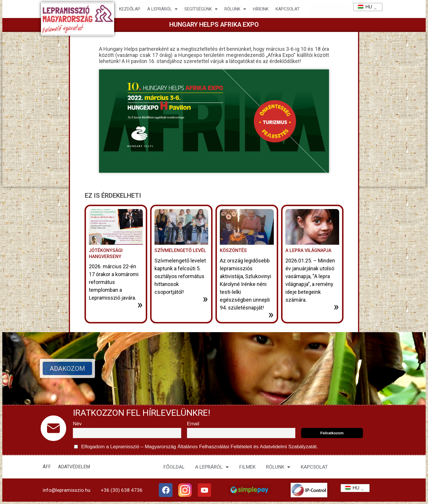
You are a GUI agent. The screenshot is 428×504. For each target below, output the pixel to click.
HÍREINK (261, 9)
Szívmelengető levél (180, 250)
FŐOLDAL (174, 467)
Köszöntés (233, 250)
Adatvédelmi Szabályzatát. (288, 447)
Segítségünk (201, 9)
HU (363, 7)
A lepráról (162, 9)
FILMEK (247, 467)
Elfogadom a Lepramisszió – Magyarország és (196, 447)
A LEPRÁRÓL (212, 467)
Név (77, 424)
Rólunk (235, 9)
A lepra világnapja (308, 250)
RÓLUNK (278, 467)
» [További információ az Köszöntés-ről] (271, 314)
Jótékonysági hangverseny (106, 253)
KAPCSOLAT (288, 9)
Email (193, 424)
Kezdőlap (130, 9)
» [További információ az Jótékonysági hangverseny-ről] (140, 305)
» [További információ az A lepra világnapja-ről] (336, 307)
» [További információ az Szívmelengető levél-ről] (205, 299)
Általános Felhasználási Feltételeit (215, 447)
